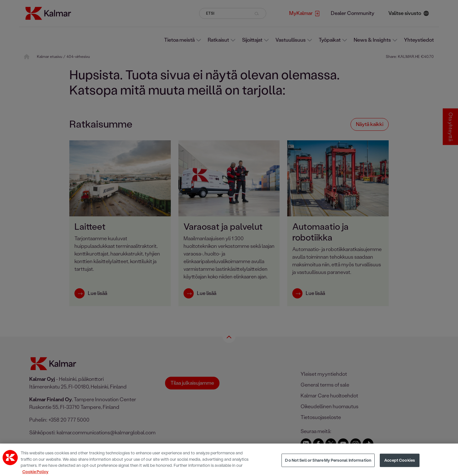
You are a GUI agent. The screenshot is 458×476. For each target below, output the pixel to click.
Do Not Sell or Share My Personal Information (328, 464)
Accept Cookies (400, 464)
